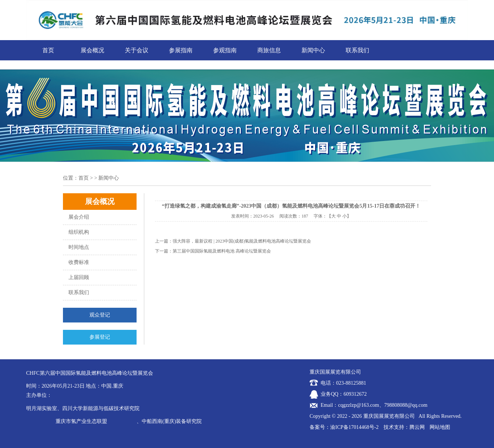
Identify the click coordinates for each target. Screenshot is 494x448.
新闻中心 (313, 50)
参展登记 (100, 337)
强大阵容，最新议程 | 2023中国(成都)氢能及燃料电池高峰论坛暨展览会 (242, 241)
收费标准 (79, 262)
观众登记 (100, 315)
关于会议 (137, 50)
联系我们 (357, 50)
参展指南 (181, 50)
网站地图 (440, 427)
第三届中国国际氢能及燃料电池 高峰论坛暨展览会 (222, 251)
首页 (48, 50)
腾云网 (417, 427)
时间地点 (79, 247)
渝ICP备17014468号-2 (354, 427)
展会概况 (92, 50)
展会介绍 (79, 217)
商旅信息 (269, 50)
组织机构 (79, 232)
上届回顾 (79, 277)
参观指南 (225, 50)
